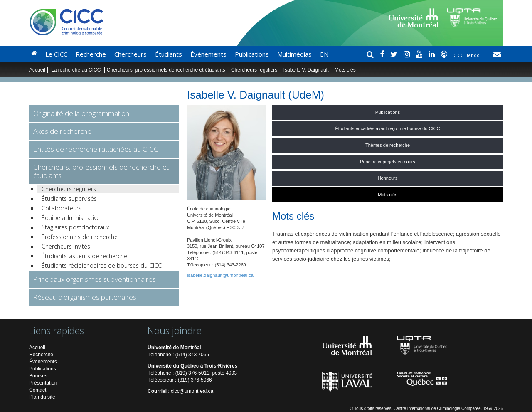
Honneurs (388, 178)
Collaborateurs (62, 208)
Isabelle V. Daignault (307, 70)
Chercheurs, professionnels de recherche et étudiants (167, 70)
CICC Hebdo (467, 55)
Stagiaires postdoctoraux (75, 227)
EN (324, 54)
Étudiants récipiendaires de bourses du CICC (102, 265)
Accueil (37, 70)
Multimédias (294, 54)
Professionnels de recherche (80, 237)
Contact (38, 390)
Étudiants (169, 54)
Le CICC (56, 54)
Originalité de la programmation (81, 113)
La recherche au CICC (77, 70)
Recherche (91, 54)
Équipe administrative (71, 218)
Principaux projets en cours (388, 162)
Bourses (38, 376)
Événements (208, 54)
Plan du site (42, 397)
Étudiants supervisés (69, 199)
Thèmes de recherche (388, 145)
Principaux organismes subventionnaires (95, 279)
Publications (252, 54)
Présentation (43, 383)
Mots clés (387, 195)
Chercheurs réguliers (254, 70)
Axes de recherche (62, 131)
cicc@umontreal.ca (192, 391)
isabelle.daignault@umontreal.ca (220, 275)
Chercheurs (131, 54)
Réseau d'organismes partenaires (85, 297)
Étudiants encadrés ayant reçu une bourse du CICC (388, 128)
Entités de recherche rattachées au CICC (96, 149)
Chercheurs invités (66, 246)
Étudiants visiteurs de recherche (84, 256)
